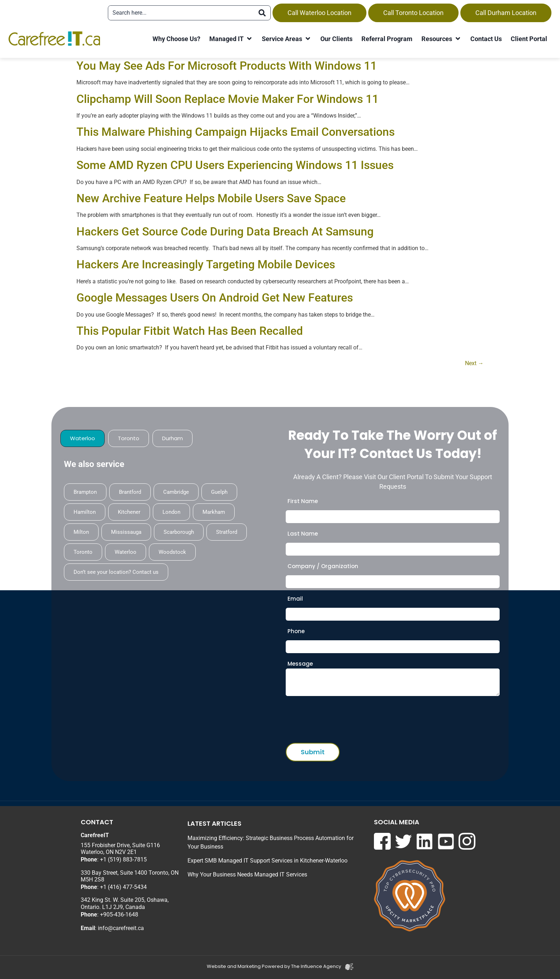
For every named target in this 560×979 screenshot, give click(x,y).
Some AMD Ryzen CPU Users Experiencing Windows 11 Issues (235, 165)
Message (300, 664)
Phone (296, 631)
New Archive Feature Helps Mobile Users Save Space (211, 198)
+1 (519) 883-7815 (123, 859)
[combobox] (181, 13)
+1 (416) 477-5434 (123, 887)
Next (474, 363)
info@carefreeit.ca (121, 928)
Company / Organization (323, 566)
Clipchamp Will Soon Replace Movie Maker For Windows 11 (227, 99)
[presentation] (340, 717)
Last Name (303, 534)
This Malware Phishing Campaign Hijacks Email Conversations (236, 132)
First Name (303, 501)
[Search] (262, 13)
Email (295, 599)
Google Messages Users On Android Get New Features (215, 298)
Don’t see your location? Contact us (116, 572)
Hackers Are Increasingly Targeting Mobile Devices (206, 264)
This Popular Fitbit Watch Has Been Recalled (190, 331)
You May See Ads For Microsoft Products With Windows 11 (227, 66)
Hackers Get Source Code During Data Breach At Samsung (225, 232)
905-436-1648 (121, 915)
